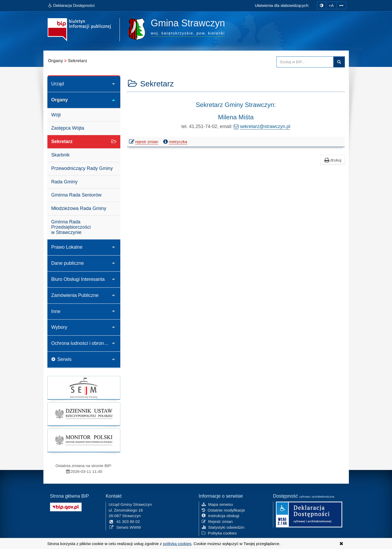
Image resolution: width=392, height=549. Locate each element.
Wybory (59, 327)
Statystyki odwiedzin (223, 527)
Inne (56, 311)
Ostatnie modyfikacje (223, 510)
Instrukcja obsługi (220, 516)
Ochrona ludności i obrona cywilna (86, 343)
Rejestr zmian (217, 521)
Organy (60, 100)
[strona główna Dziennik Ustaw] (84, 414)
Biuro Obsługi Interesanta (78, 279)
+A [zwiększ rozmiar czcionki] (331, 5)
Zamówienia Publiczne (75, 295)
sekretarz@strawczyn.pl (265, 126)
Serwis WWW (125, 527)
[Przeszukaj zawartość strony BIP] (305, 62)
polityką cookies (177, 544)
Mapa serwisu (217, 504)
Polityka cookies (219, 533)
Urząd (58, 84)
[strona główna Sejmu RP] (84, 388)
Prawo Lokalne (67, 247)
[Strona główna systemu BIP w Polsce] (66, 506)
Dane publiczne (68, 263)
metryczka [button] (175, 142)
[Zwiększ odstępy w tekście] (341, 5)
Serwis (61, 359)
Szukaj (339, 62)
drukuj (333, 160)
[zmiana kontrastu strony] (322, 5)
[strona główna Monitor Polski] (84, 440)
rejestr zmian (144, 142)
